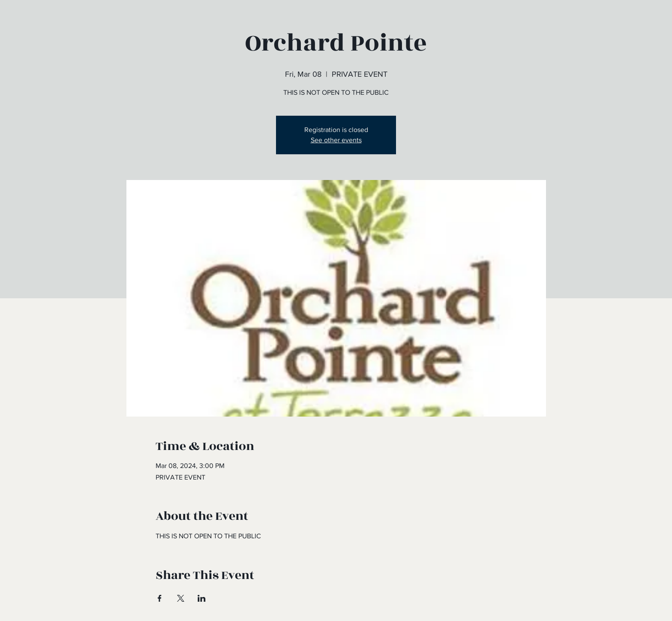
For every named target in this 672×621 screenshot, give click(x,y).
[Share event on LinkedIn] (202, 598)
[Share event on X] (181, 598)
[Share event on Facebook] (160, 598)
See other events (336, 140)
